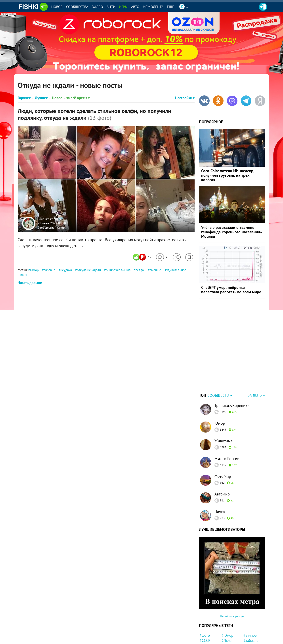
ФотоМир (223, 449)
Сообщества (77, 7)
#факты (228, 639)
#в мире (250, 608)
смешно (155, 270)
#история (229, 618)
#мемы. (228, 629)
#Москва (250, 634)
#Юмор (227, 608)
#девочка (251, 629)
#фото (205, 608)
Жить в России (227, 431)
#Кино (205, 623)
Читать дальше (30, 283)
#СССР (205, 613)
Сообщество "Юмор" (52, 227)
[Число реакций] (143, 257)
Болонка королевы (51, 219)
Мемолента (153, 7)
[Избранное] (189, 257)
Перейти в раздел (232, 588)
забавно (50, 270)
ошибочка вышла (118, 270)
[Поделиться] (177, 257)
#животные (209, 618)
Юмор (34, 270)
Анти (111, 7)
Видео (97, 7)
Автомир (222, 466)
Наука (220, 484)
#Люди (227, 613)
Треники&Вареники (232, 378)
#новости (251, 639)
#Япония (207, 634)
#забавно (251, 613)
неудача (66, 270)
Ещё (171, 7)
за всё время (78, 98)
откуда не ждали (89, 270)
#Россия (250, 618)
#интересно (253, 623)
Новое (57, 7)
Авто (135, 7)
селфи (140, 270)
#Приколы (208, 629)
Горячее (24, 98)
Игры (123, 7)
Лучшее (41, 98)
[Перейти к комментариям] (162, 257)
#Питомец (230, 634)
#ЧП (203, 639)
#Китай (227, 623)
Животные (224, 413)
